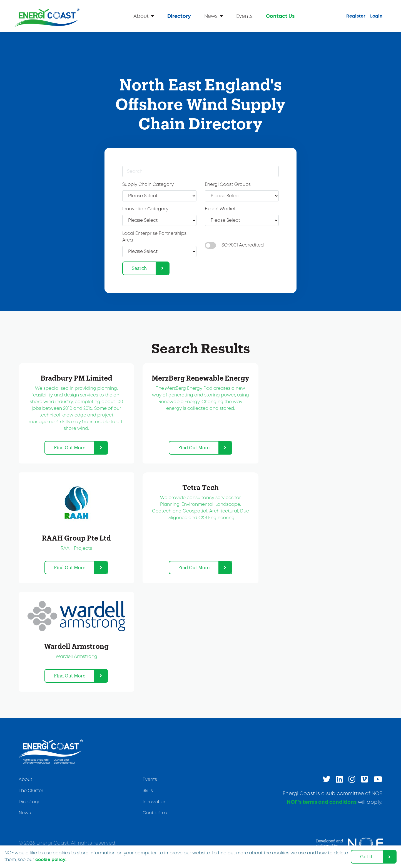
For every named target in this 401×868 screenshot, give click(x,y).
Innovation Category (145, 209)
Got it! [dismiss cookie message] (367, 856)
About (144, 16)
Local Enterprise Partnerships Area (154, 237)
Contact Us (280, 16)
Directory (179, 16)
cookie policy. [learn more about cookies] (51, 860)
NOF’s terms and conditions (322, 802)
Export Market (220, 209)
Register (356, 16)
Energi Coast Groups (228, 185)
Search (139, 268)
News (214, 16)
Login (376, 16)
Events (244, 16)
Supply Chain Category (148, 185)
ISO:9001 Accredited (242, 245)
